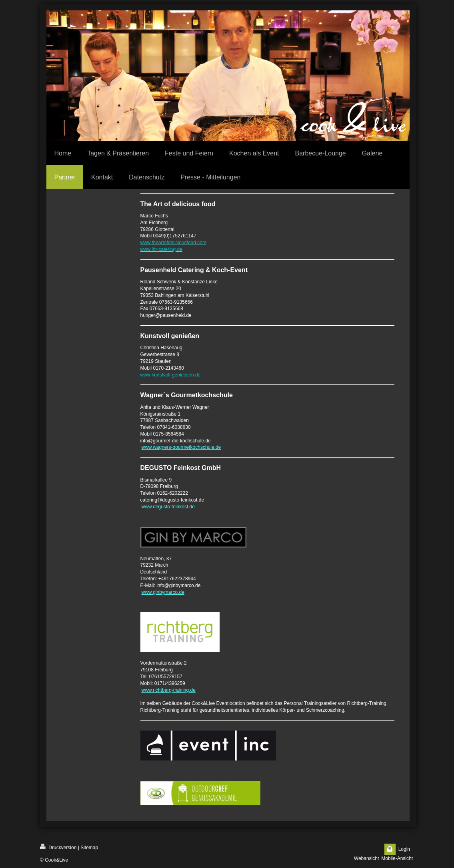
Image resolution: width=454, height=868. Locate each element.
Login (404, 849)
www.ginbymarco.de (163, 592)
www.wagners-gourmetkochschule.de (181, 447)
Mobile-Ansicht (397, 858)
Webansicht (366, 858)
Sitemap (89, 848)
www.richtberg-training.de (169, 690)
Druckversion (58, 847)
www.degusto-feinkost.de (168, 507)
